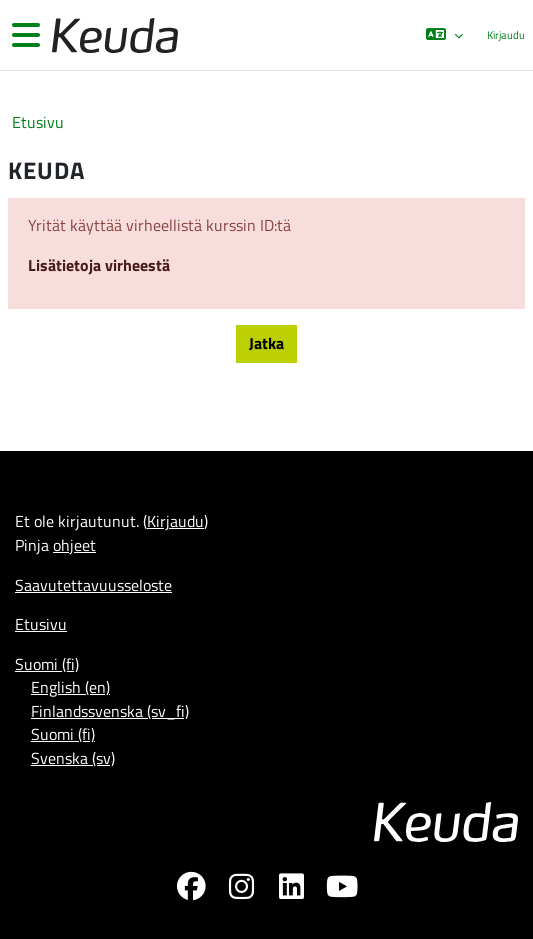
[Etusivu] (113, 35)
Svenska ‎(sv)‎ (73, 758)
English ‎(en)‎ (70, 687)
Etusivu (38, 122)
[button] (444, 35)
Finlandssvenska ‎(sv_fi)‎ (110, 711)
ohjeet (74, 545)
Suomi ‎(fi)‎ (47, 664)
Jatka (266, 343)
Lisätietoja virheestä (99, 265)
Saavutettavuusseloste (93, 585)
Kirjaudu (506, 35)
